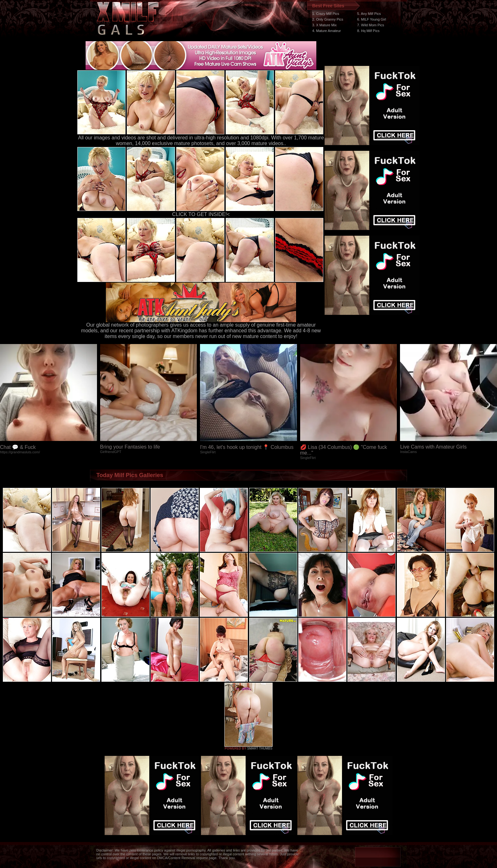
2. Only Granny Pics (328, 19)
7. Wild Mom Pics (371, 25)
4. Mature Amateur (327, 31)
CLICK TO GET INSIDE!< (201, 214)
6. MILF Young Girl (372, 19)
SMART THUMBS (260, 748)
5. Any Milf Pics (369, 14)
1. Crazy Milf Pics (326, 14)
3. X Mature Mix (324, 25)
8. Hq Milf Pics (368, 31)
